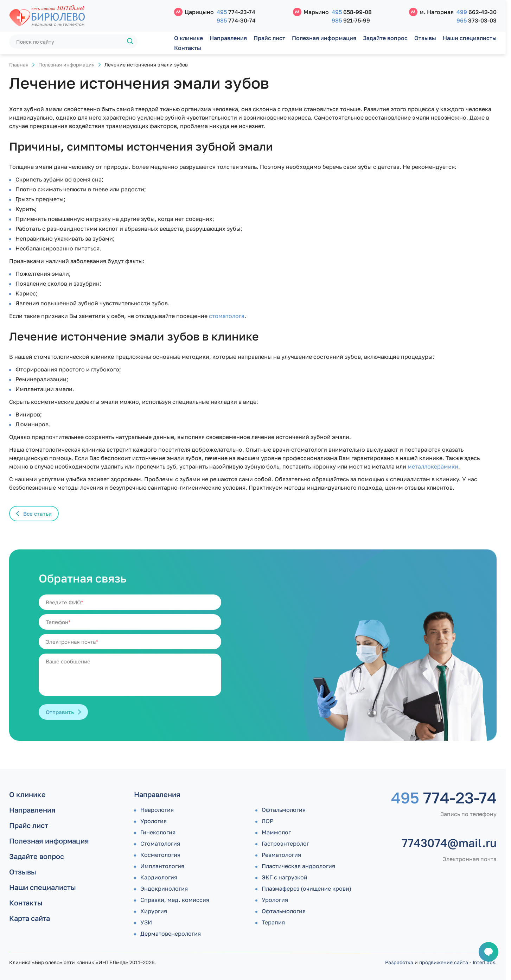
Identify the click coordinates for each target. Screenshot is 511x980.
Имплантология (162, 866)
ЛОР (267, 821)
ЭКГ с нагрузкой (285, 877)
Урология (154, 821)
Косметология (160, 855)
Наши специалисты (470, 38)
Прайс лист (269, 38)
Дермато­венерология (171, 934)
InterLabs (484, 962)
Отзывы (425, 38)
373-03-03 (477, 20)
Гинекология (158, 832)
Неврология (157, 810)
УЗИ (146, 922)
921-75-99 (351, 20)
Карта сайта (30, 918)
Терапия (273, 922)
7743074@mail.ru (449, 843)
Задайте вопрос (385, 38)
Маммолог (276, 832)
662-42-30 (477, 12)
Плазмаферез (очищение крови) (306, 889)
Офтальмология (284, 810)
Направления (228, 38)
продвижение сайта (444, 962)
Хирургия (154, 911)
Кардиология (159, 877)
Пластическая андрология (298, 866)
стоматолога (227, 316)
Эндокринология (164, 889)
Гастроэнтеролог (285, 844)
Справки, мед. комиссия (175, 900)
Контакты (188, 48)
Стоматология (160, 844)
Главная (19, 65)
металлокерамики (433, 466)
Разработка (399, 962)
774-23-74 (236, 12)
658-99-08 (352, 12)
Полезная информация (324, 38)
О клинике (189, 38)
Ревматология (281, 855)
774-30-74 (236, 20)
